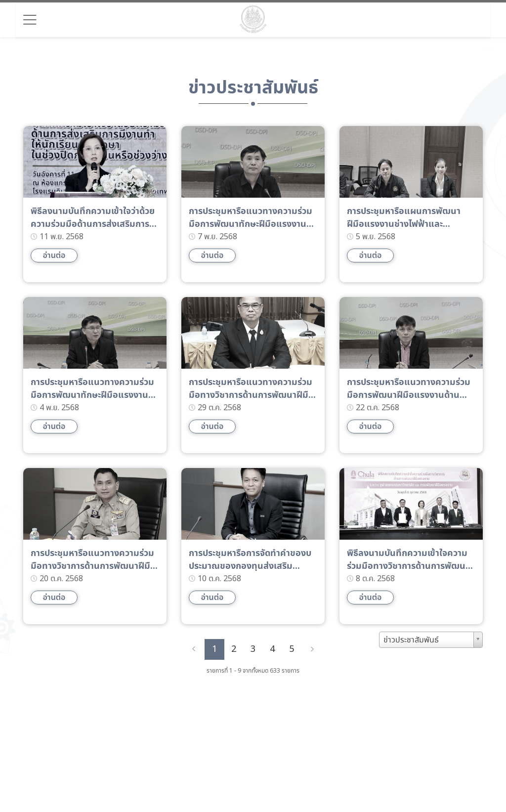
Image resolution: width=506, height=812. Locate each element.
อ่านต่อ (54, 256)
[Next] (312, 649)
